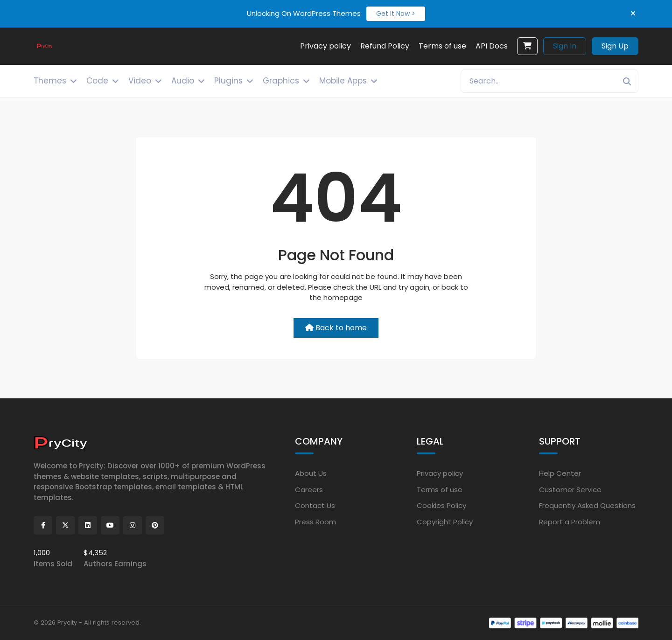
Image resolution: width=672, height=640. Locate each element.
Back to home (336, 328)
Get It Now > (396, 14)
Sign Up (615, 46)
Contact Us (315, 505)
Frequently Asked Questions (587, 505)
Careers (309, 489)
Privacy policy (440, 473)
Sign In (565, 46)
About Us (311, 473)
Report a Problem (570, 521)
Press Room (315, 521)
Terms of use (440, 489)
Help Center (560, 473)
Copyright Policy (445, 521)
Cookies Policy (441, 505)
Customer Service (570, 489)
